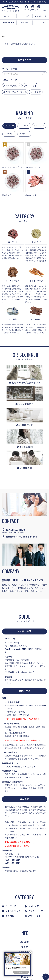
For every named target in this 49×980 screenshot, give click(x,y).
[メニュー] (45, 7)
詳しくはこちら (22, 972)
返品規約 (24, 799)
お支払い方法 (25, 631)
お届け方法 (25, 691)
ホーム (4, 37)
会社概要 (24, 942)
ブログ (24, 947)
